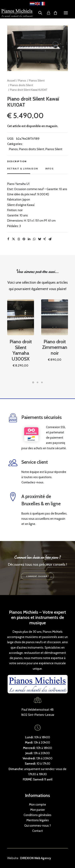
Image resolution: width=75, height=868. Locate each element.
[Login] (47, 13)
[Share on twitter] (13, 239)
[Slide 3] (42, 382)
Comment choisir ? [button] (37, 576)
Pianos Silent (37, 80)
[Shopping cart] (54, 13)
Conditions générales (37, 815)
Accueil (11, 80)
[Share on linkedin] (29, 239)
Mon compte (37, 805)
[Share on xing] (45, 239)
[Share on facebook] (8, 239)
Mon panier (37, 810)
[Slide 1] (33, 382)
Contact (37, 831)
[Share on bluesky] (39, 239)
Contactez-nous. (33, 482)
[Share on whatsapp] (34, 239)
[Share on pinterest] (24, 239)
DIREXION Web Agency (36, 858)
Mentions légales (38, 820)
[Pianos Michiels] (17, 13)
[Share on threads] (19, 239)
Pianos (22, 80)
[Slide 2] (38, 382)
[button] (66, 13)
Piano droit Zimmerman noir (55, 339)
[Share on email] (50, 239)
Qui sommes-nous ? (37, 826)
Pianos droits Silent (21, 85)
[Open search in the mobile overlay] (38, 13)
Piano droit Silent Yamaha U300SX (21, 342)
